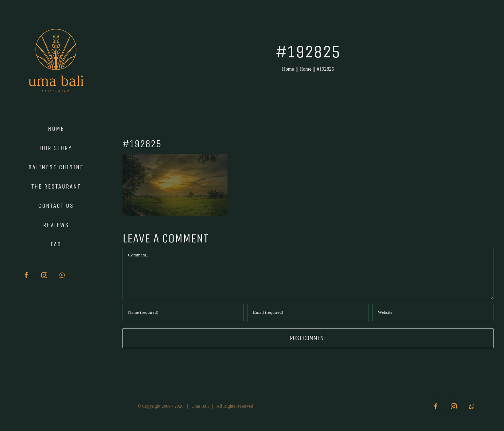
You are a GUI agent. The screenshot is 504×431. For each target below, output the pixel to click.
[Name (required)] (183, 312)
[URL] (433, 312)
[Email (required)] (308, 312)
